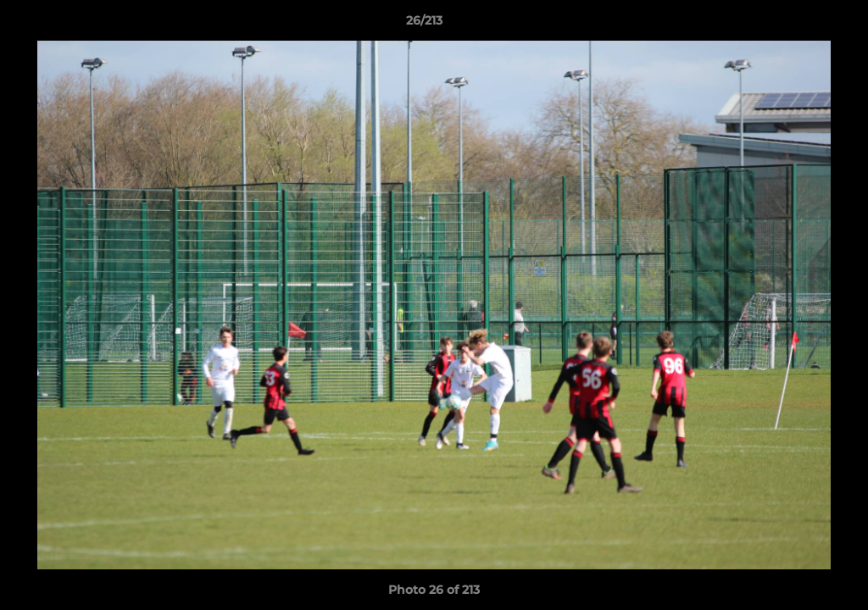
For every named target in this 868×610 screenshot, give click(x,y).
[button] (797, 25)
